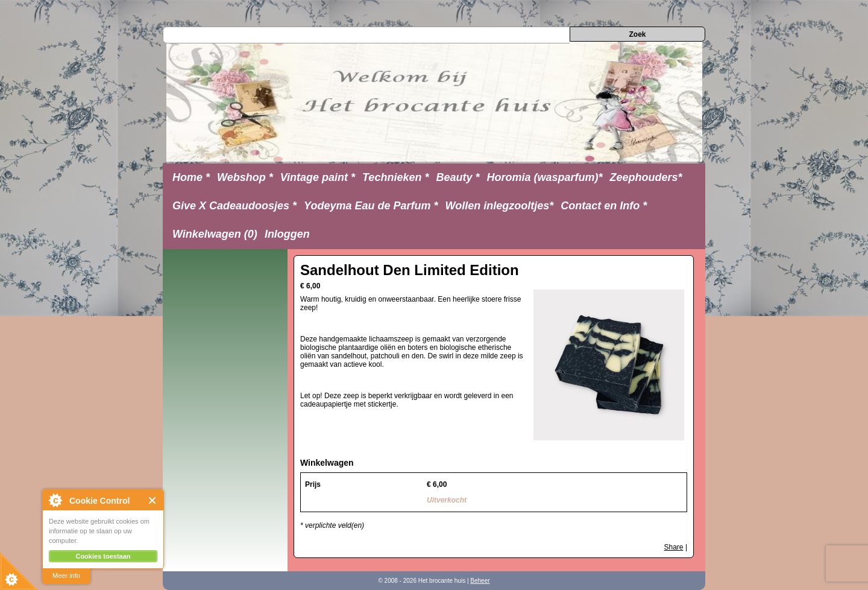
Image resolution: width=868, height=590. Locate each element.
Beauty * (458, 177)
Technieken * (395, 177)
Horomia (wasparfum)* (544, 177)
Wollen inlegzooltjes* (500, 206)
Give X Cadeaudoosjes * (234, 206)
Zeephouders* (646, 177)
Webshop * (245, 177)
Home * (191, 177)
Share (674, 547)
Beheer (480, 581)
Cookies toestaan (103, 556)
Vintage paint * (318, 177)
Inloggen (287, 234)
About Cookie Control (55, 500)
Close (153, 500)
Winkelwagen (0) (215, 234)
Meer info (66, 576)
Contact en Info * (604, 206)
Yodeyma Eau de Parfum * (371, 206)
